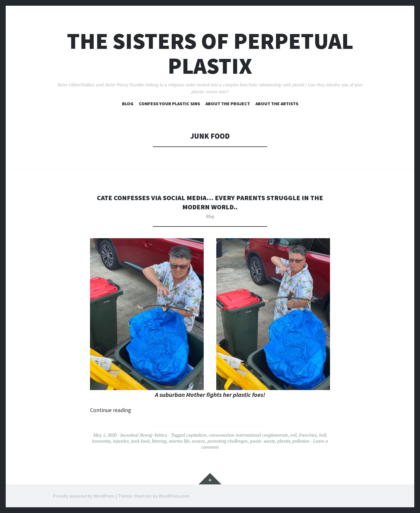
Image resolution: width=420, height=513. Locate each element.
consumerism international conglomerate (248, 435)
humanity (101, 441)
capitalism (196, 435)
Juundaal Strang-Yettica (144, 435)
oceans (198, 441)
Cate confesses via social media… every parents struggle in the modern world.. (210, 202)
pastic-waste (262, 441)
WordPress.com (174, 496)
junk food (140, 441)
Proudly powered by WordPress (84, 496)
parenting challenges (228, 441)
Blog (128, 104)
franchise (308, 435)
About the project (228, 104)
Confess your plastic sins (169, 104)
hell (323, 435)
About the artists (277, 104)
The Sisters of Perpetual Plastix (210, 53)
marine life (179, 441)
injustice (121, 441)
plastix (284, 441)
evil (293, 435)
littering (159, 441)
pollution (301, 441)
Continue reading (113, 410)
